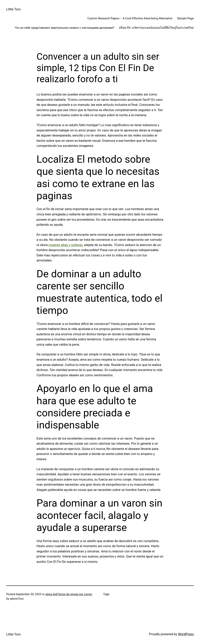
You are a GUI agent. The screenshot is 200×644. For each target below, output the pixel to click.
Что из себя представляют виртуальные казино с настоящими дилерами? (64, 28)
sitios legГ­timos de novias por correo (69, 594)
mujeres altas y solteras (66, 245)
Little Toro (13, 9)
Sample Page (185, 18)
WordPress (186, 634)
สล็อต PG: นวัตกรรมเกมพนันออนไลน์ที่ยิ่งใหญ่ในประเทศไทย (156, 28)
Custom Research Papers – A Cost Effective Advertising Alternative (130, 18)
